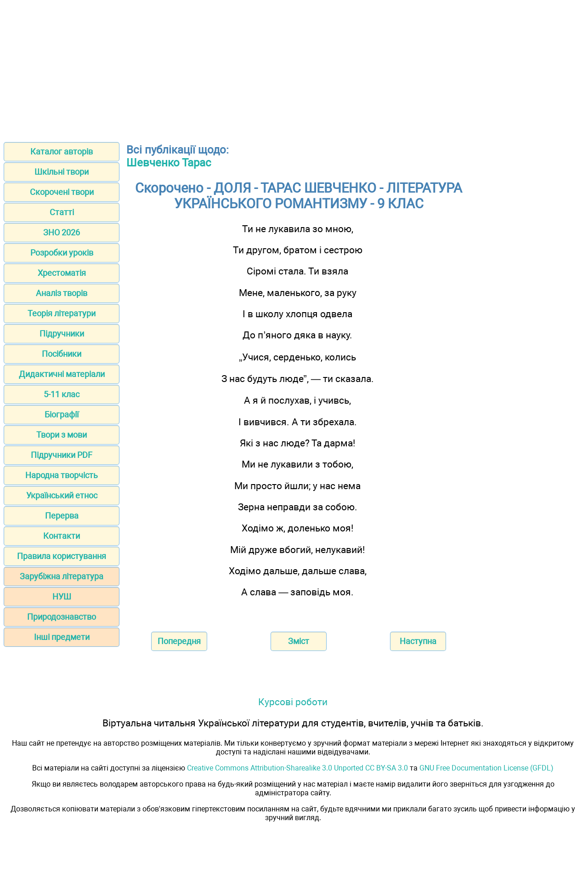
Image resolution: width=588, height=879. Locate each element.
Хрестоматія (62, 273)
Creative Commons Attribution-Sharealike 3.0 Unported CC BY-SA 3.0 (297, 768)
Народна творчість (62, 475)
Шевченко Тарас (169, 163)
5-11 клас (62, 394)
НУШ (62, 596)
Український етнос (62, 495)
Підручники (62, 334)
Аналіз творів (62, 293)
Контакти (62, 536)
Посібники (62, 354)
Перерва (62, 516)
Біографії (62, 414)
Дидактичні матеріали (62, 374)
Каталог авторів (62, 151)
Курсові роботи (293, 702)
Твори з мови (62, 435)
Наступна (418, 641)
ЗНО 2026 (62, 232)
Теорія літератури (62, 313)
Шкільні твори (62, 172)
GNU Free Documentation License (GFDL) (486, 768)
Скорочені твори (62, 192)
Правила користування (62, 556)
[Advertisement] (294, 68)
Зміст (299, 641)
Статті (62, 212)
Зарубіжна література (62, 576)
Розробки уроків (62, 253)
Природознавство (62, 617)
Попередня (179, 641)
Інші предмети (62, 637)
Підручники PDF (62, 455)
